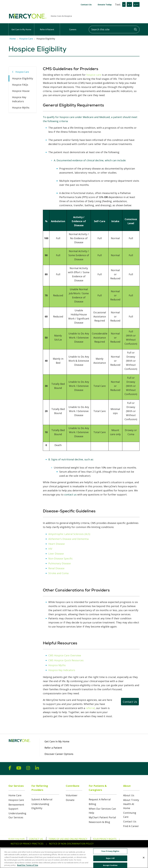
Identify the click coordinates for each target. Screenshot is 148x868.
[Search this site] (114, 29)
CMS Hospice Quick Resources (66, 660)
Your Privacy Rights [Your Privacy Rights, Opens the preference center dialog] (110, 852)
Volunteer (72, 795)
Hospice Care (22, 72)
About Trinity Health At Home (131, 804)
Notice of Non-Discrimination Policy (71, 844)
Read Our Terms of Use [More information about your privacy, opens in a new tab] (28, 867)
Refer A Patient (47, 27)
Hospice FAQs (20, 85)
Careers (73, 27)
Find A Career (131, 826)
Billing (92, 804)
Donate (70, 800)
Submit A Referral (42, 799)
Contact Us (86, 5)
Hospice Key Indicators (19, 99)
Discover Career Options (59, 754)
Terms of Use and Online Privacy (68, 839)
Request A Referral (100, 799)
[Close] (144, 859)
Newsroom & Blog (99, 822)
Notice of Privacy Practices (27, 844)
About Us (129, 795)
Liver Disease (56, 554)
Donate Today (105, 5)
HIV (50, 549)
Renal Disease (56, 568)
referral (90, 708)
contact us (70, 495)
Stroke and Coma (58, 573)
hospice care (94, 75)
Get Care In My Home (21, 27)
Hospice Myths (21, 108)
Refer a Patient (53, 748)
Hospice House (21, 91)
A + (129, 4)
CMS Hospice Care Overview (65, 655)
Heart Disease (57, 544)
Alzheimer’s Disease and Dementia (68, 539)
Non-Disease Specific (61, 558)
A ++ (136, 4)
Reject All (110, 859)
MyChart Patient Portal (102, 817)
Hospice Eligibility (23, 78)
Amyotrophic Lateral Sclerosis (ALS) (69, 534)
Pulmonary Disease (60, 563)
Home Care (15, 795)
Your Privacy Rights (105, 839)
